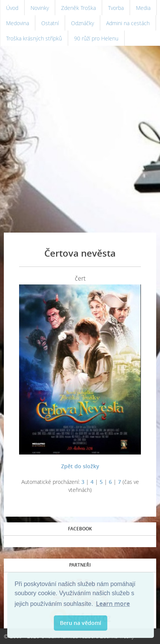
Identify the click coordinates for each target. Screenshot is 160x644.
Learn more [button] (113, 604)
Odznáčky (82, 23)
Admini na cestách (128, 23)
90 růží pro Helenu (96, 38)
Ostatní (50, 23)
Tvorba (116, 8)
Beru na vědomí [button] (81, 623)
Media (143, 8)
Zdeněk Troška (78, 8)
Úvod (12, 8)
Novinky (40, 8)
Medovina (18, 23)
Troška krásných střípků (34, 38)
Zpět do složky (80, 466)
